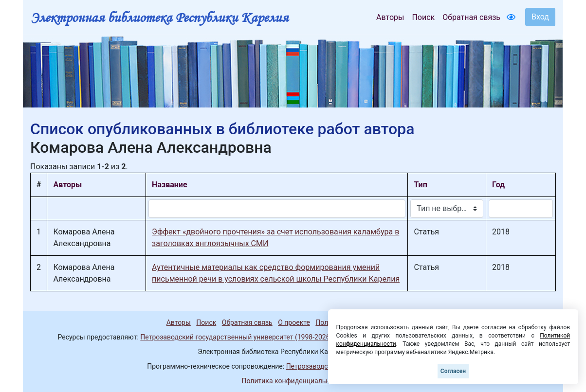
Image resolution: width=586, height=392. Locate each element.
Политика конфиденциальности (293, 381)
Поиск (423, 17)
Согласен (453, 371)
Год (498, 185)
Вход (540, 17)
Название (169, 185)
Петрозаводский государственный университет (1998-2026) (236, 337)
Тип (420, 185)
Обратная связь (471, 17)
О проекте (294, 322)
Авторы (390, 17)
